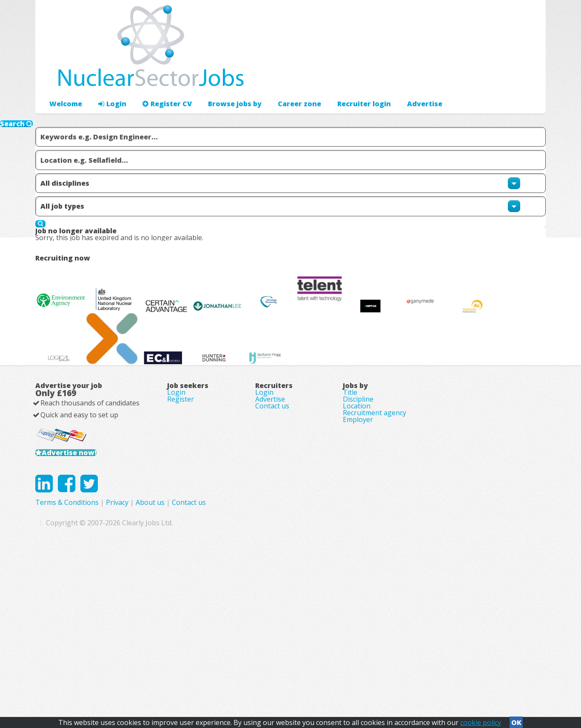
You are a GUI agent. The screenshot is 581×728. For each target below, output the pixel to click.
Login (107, 79)
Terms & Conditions (237, 656)
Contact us (272, 529)
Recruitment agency (375, 541)
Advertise (453, 79)
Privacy (287, 656)
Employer (358, 552)
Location (357, 529)
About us (320, 656)
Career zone (282, 79)
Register (181, 517)
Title (350, 505)
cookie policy (481, 720)
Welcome (64, 79)
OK (516, 720)
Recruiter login (508, 79)
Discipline (358, 517)
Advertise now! (81, 584)
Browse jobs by (221, 79)
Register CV (158, 79)
